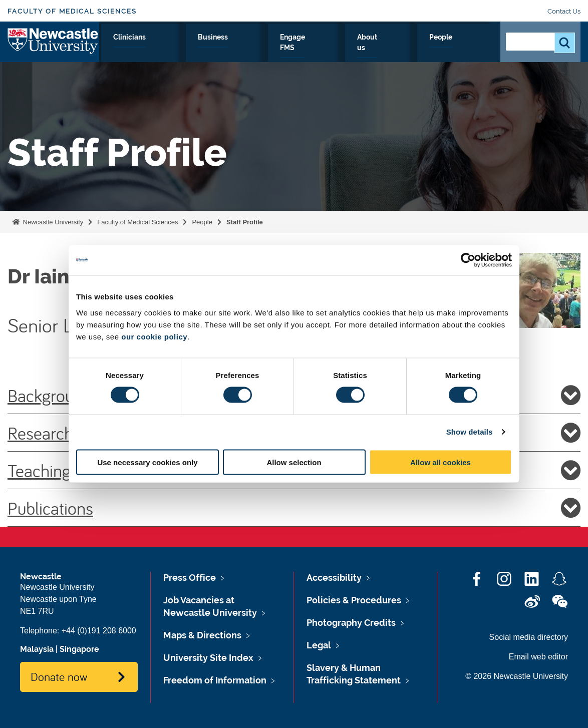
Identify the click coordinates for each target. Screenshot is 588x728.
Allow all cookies (440, 462)
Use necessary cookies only (147, 462)
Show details (470, 432)
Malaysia (37, 649)
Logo (53, 46)
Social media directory (529, 637)
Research (166, 49)
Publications (294, 508)
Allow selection (294, 462)
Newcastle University (52, 222)
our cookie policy (154, 336)
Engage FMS (366, 49)
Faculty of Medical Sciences (72, 11)
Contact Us (564, 11)
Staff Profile (245, 222)
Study (211, 49)
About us (423, 49)
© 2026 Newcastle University (517, 676)
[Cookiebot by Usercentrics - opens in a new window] (468, 260)
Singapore (79, 649)
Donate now (59, 676)
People (471, 49)
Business (309, 49)
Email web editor (538, 657)
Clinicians (257, 49)
